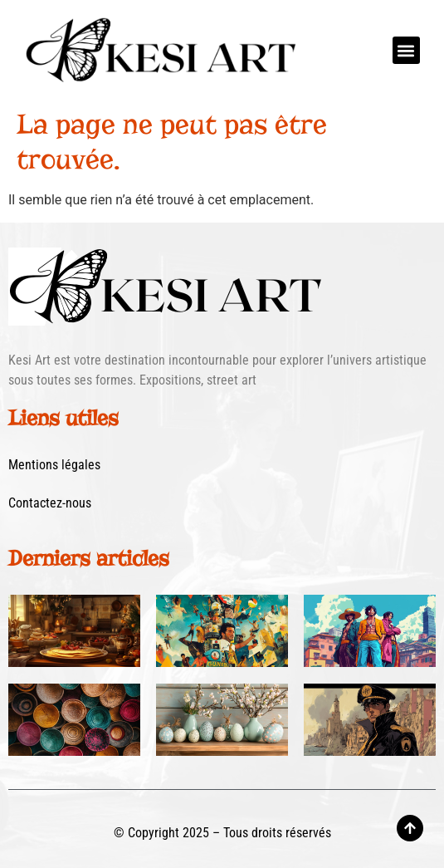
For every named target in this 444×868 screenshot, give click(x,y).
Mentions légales (54, 465)
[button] (406, 50)
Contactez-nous (50, 503)
